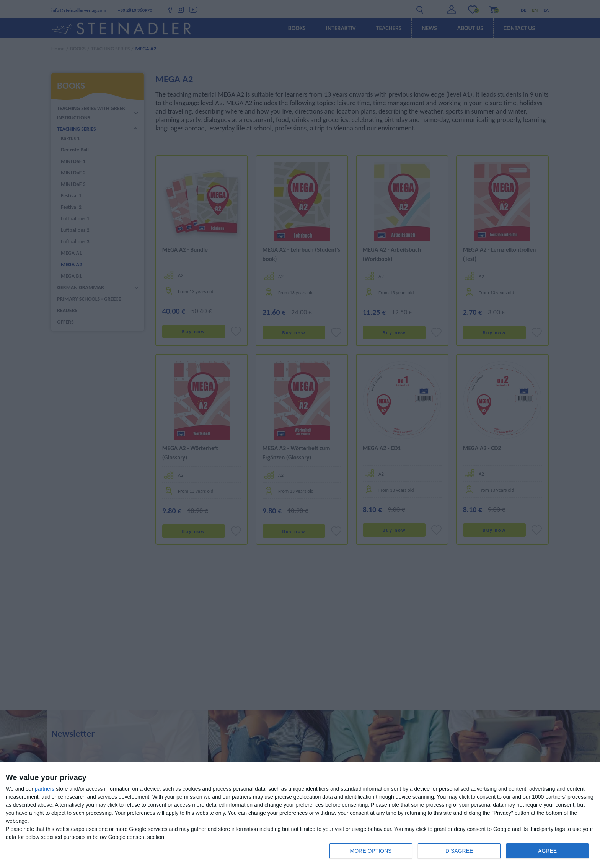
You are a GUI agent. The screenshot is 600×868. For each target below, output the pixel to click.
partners (45, 789)
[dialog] (300, 815)
